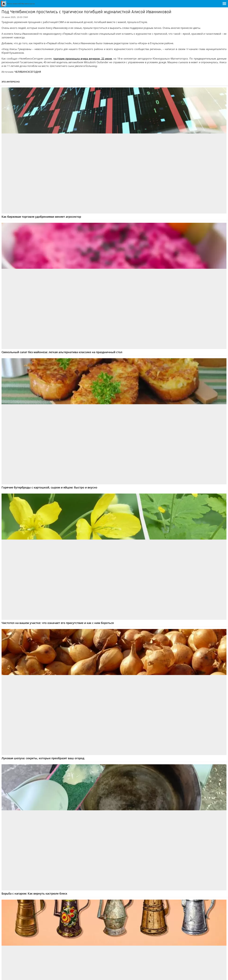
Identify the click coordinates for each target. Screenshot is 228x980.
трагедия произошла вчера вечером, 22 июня (83, 59)
